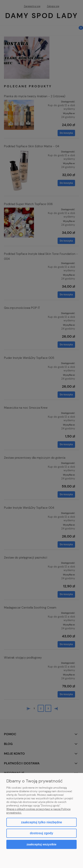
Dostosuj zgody (41, 833)
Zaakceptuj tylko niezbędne (41, 822)
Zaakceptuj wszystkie (41, 844)
